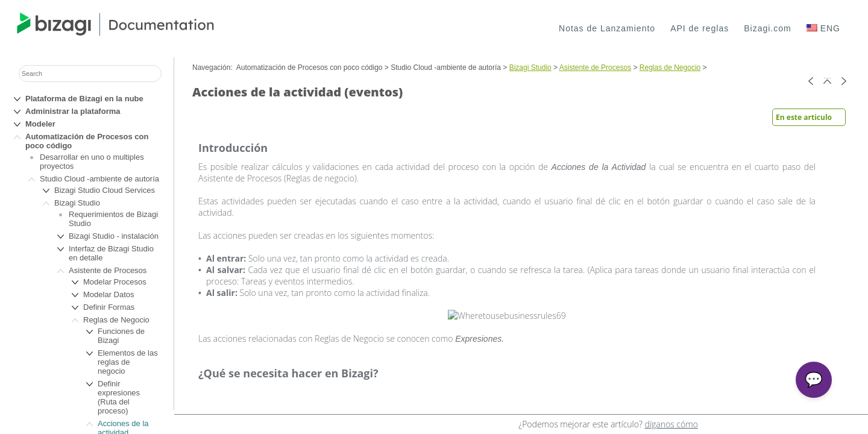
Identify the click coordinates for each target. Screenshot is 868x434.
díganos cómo (671, 424)
